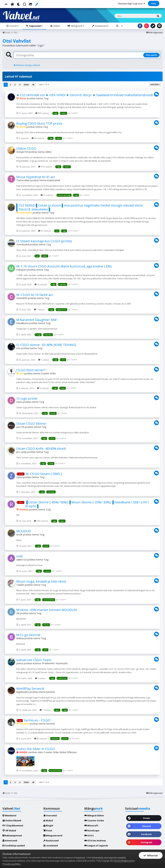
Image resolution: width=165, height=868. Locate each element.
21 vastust (47, 195)
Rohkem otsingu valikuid (27, 65)
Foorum (14, 26)
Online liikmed (12, 820)
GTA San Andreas (95, 841)
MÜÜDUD (24, 531)
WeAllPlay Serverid (30, 689)
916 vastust (45, 167)
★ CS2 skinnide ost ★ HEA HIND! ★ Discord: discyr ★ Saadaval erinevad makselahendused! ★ (86, 95)
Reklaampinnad (12, 836)
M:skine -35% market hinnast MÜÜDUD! (47, 610)
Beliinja (20, 638)
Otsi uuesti (151, 55)
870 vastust (42, 113)
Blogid (48, 825)
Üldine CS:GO (26, 148)
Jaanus (20, 663)
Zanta (19, 477)
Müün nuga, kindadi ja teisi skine (41, 581)
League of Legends (96, 846)
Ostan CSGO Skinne (31, 423)
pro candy (21, 452)
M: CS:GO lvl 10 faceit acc (35, 295)
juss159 (20, 427)
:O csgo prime (27, 398)
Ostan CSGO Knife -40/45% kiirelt (41, 449)
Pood (48, 831)
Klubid (56, 26)
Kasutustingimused (123, 861)
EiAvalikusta (22, 323)
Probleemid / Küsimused (55, 663)
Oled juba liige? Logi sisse (131, 4)
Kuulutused (102, 26)
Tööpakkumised (13, 825)
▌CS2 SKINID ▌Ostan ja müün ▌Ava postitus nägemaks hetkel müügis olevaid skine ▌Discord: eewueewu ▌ (80, 207)
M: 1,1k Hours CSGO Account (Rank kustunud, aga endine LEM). (64, 266)
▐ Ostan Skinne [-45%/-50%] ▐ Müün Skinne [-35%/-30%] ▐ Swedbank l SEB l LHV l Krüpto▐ (87, 504)
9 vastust (43, 388)
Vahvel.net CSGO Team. (34, 660)
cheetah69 (22, 298)
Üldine (48, 152)
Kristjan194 (22, 152)
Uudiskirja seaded (14, 846)
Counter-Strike (48, 373)
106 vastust (41, 521)
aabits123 (21, 560)
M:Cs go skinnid (28, 635)
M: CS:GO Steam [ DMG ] (44, 474)
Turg (46, 98)
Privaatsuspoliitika (11, 864)
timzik (19, 535)
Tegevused (35, 26)
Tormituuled (23, 244)
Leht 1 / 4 (44, 84)
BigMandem (23, 692)
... (121, 26)
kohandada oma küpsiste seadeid (109, 857)
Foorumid (50, 815)
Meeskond (9, 815)
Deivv (19, 402)
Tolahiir (20, 585)
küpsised (81, 857)
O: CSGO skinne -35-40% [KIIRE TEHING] (46, 345)
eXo (18, 348)
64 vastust (38, 138)
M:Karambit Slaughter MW (36, 320)
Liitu (154, 3)
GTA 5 (89, 836)
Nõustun (151, 855)
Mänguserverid (53, 836)
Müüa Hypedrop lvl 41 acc (36, 177)
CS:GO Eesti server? (31, 370)
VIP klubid (9, 831)
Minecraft (91, 825)
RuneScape (92, 831)
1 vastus (39, 309)
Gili (18, 613)
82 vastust (40, 739)
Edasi (26, 85)
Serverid (50, 692)
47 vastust (44, 231)
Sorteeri (155, 85)
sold (19, 556)
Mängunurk (78, 26)
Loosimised (51, 846)
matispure (22, 270)
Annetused (10, 841)
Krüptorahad (53, 180)
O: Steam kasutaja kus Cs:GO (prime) (44, 241)
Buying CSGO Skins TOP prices (39, 123)
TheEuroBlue (23, 180)
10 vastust (41, 284)
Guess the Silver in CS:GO (35, 749)
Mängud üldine (94, 815)
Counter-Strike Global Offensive (60, 752)
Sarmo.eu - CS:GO (37, 720)
